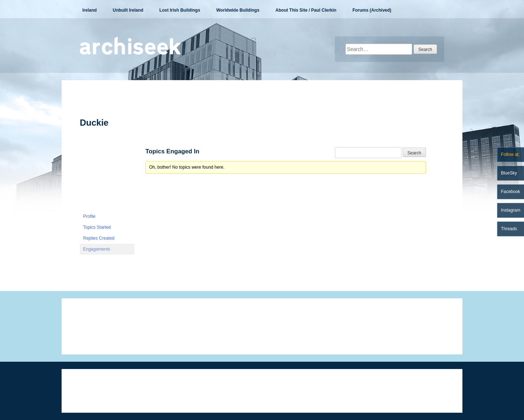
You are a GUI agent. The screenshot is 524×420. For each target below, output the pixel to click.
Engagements (97, 249)
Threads (509, 229)
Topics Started (97, 227)
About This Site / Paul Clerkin (306, 10)
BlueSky (509, 173)
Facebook (511, 192)
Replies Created (99, 238)
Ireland (89, 10)
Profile (89, 216)
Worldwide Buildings (238, 10)
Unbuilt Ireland (128, 10)
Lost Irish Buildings (180, 10)
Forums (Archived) (372, 10)
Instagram (511, 210)
